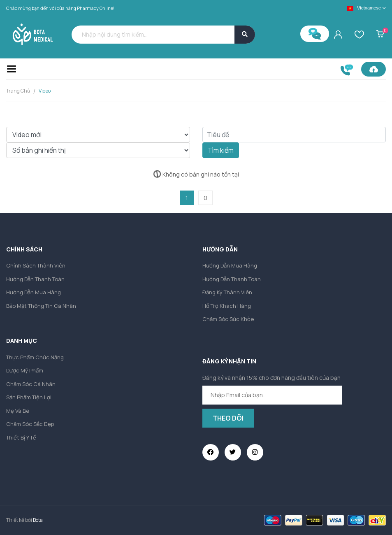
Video (45, 91)
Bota (38, 520)
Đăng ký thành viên (227, 292)
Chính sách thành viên (36, 265)
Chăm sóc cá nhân (31, 384)
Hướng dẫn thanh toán (35, 279)
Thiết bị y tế (21, 437)
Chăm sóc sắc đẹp (30, 424)
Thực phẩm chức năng (35, 357)
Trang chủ (18, 91)
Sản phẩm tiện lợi (29, 397)
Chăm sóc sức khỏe (228, 319)
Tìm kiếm (221, 150)
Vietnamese (364, 8)
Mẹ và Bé (18, 411)
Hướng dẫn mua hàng (34, 292)
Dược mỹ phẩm (25, 370)
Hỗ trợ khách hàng (227, 306)
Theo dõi (228, 418)
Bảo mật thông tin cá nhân (41, 306)
